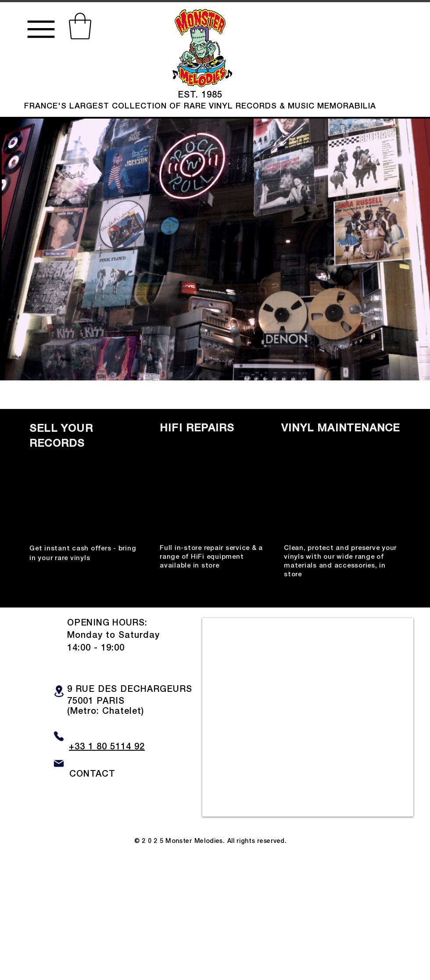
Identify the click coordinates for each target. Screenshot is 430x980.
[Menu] (41, 29)
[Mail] (59, 764)
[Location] (59, 691)
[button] (80, 26)
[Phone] (59, 736)
